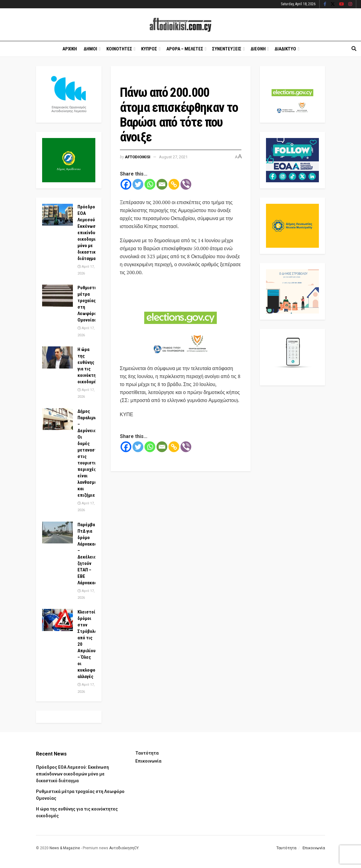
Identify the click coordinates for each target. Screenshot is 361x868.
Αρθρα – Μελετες (185, 49)
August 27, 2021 (173, 157)
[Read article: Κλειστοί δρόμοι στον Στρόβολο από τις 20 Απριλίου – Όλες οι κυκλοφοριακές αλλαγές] (58, 620)
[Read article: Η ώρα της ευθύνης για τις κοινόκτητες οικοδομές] (58, 357)
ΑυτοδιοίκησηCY (124, 848)
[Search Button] (354, 49)
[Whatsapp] (150, 184)
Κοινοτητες (119, 49)
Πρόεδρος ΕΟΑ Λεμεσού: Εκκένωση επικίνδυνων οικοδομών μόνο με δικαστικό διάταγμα (90, 233)
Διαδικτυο (285, 49)
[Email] (162, 184)
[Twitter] (138, 184)
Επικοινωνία (148, 761)
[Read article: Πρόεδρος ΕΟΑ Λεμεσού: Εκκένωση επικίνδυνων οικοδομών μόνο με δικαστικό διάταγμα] (58, 215)
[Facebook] (126, 184)
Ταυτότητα (147, 753)
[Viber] (186, 184)
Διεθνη (258, 49)
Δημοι (90, 49)
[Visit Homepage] (180, 25)
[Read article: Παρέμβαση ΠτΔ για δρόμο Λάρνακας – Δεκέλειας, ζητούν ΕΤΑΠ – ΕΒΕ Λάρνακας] (58, 533)
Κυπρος (149, 49)
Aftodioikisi (138, 157)
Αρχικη (70, 49)
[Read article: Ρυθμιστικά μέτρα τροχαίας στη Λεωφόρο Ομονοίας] (58, 296)
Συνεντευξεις (227, 49)
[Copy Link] (174, 184)
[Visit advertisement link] (181, 321)
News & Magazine (65, 848)
